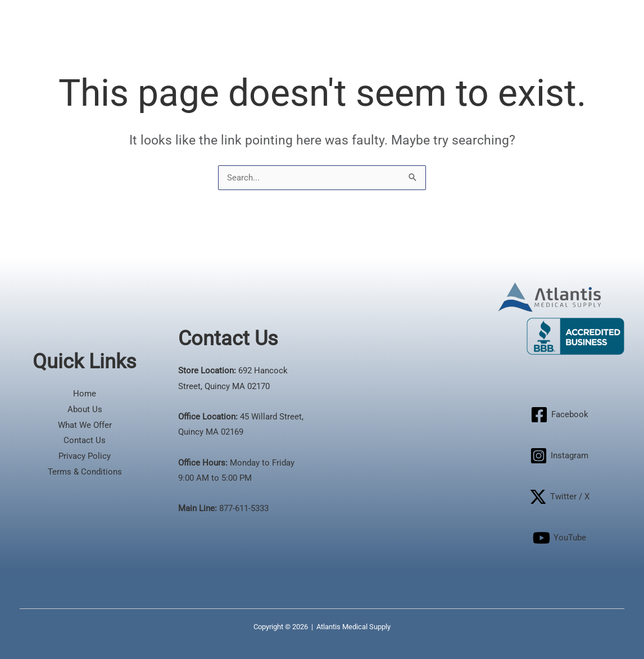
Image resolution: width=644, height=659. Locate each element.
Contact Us (85, 440)
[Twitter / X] (559, 497)
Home (85, 394)
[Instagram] (559, 456)
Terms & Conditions (85, 472)
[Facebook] (559, 415)
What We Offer (85, 425)
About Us (85, 409)
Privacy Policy (85, 456)
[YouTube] (559, 538)
